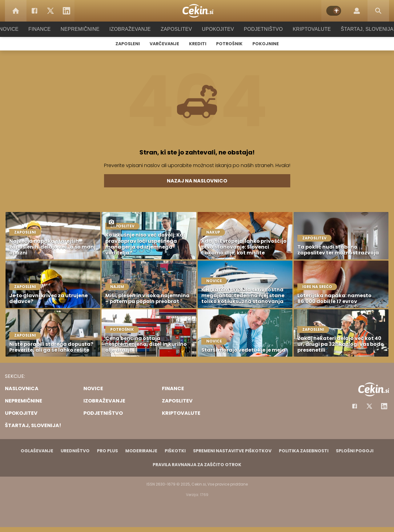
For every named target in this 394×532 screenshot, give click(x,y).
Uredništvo (75, 451)
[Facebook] (34, 11)
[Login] (357, 11)
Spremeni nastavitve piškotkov (232, 451)
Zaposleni (128, 44)
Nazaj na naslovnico (197, 181)
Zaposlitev (176, 29)
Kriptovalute (306, 29)
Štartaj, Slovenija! (359, 29)
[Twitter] (50, 11)
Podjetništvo (259, 29)
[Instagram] (384, 406)
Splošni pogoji (355, 451)
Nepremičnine (86, 29)
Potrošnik (229, 44)
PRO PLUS (107, 451)
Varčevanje (164, 44)
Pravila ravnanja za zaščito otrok (197, 465)
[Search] (378, 11)
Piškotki (175, 451)
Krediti (198, 44)
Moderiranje (141, 451)
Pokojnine (266, 44)
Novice (18, 29)
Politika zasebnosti (304, 451)
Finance (48, 29)
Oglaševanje (37, 451)
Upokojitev (216, 29)
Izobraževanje (133, 29)
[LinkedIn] (66, 11)
